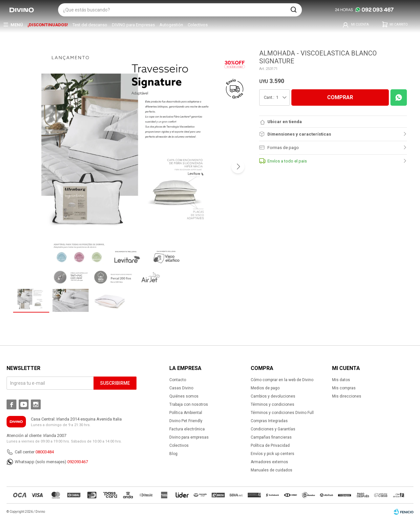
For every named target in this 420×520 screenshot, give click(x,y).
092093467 (78, 462)
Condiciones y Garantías (273, 429)
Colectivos (198, 25)
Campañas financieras (271, 437)
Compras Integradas (269, 421)
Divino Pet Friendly (186, 421)
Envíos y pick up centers (273, 454)
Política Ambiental (186, 413)
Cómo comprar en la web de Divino (282, 380)
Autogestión (171, 25)
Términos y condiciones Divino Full (282, 413)
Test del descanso (90, 25)
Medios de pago (265, 388)
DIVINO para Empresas (133, 25)
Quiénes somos (184, 396)
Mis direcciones (347, 396)
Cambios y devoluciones (273, 396)
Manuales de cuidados (272, 470)
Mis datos (341, 380)
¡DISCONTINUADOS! (48, 25)
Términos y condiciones (273, 404)
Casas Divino (181, 388)
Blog (173, 454)
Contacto (178, 380)
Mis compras (344, 388)
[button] (294, 10)
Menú (17, 25)
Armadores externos (269, 462)
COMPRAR (340, 97)
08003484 (45, 452)
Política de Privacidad (270, 445)
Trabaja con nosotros (189, 404)
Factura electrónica (187, 429)
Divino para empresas (189, 437)
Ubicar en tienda (285, 122)
